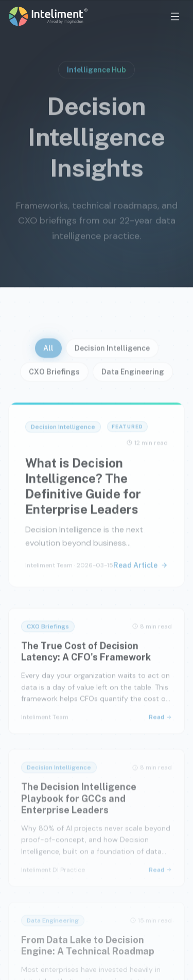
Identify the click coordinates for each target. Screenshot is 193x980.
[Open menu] (175, 16)
